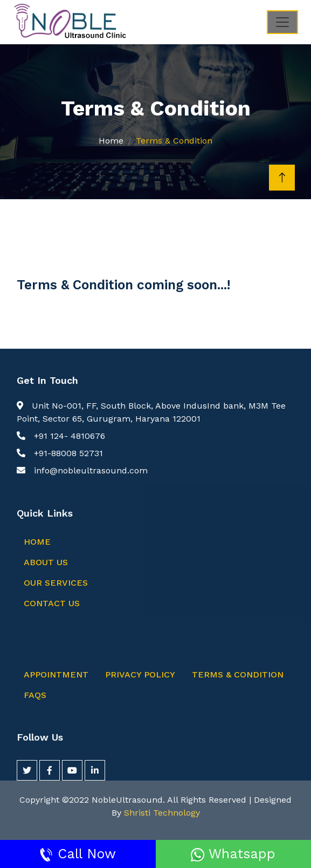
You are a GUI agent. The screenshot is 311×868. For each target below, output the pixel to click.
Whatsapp (233, 854)
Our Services (56, 583)
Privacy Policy (140, 674)
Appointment (56, 674)
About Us (46, 562)
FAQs (35, 695)
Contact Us (52, 603)
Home (111, 141)
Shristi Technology (162, 813)
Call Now (78, 854)
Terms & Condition (238, 674)
